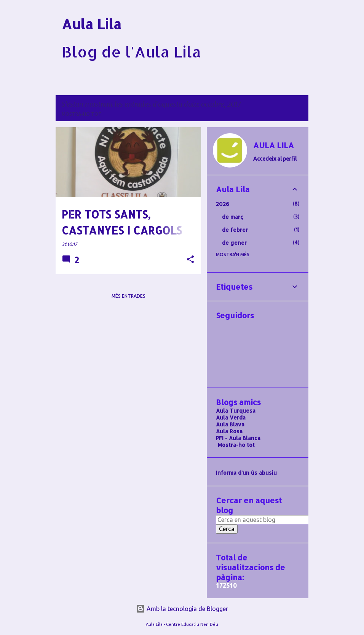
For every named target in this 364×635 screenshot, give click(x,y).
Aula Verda (231, 417)
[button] (190, 260)
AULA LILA (274, 145)
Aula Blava (230, 424)
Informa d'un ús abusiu (246, 473)
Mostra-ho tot (82, 114)
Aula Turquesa (236, 411)
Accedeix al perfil (275, 159)
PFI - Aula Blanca (238, 438)
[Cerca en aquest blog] (265, 520)
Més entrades (129, 296)
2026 (223, 204)
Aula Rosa (229, 431)
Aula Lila (92, 24)
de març (233, 217)
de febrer (235, 230)
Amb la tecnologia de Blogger (182, 609)
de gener (234, 243)
